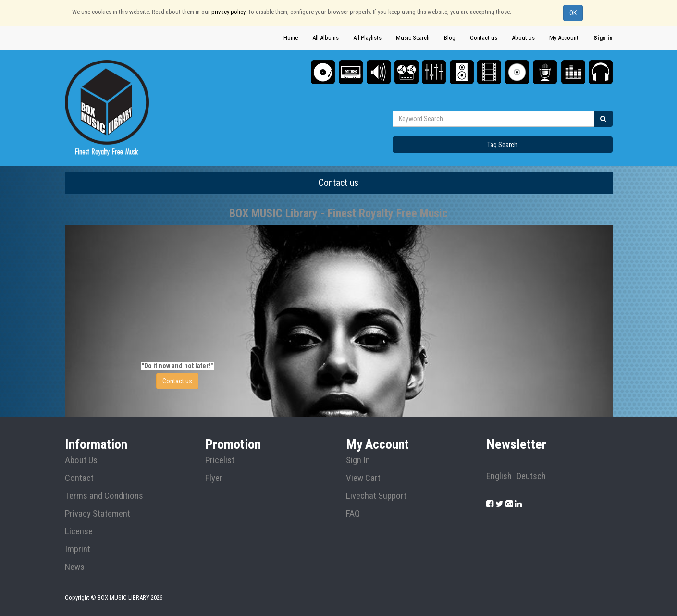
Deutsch (531, 476)
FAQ (353, 514)
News (75, 567)
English (499, 476)
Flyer (214, 478)
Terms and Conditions (104, 496)
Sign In (358, 460)
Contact (79, 478)
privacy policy (228, 12)
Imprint (78, 549)
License (79, 531)
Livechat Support (376, 496)
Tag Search (502, 145)
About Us (81, 460)
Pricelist (220, 460)
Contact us (177, 381)
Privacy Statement (98, 514)
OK (573, 13)
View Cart (363, 478)
